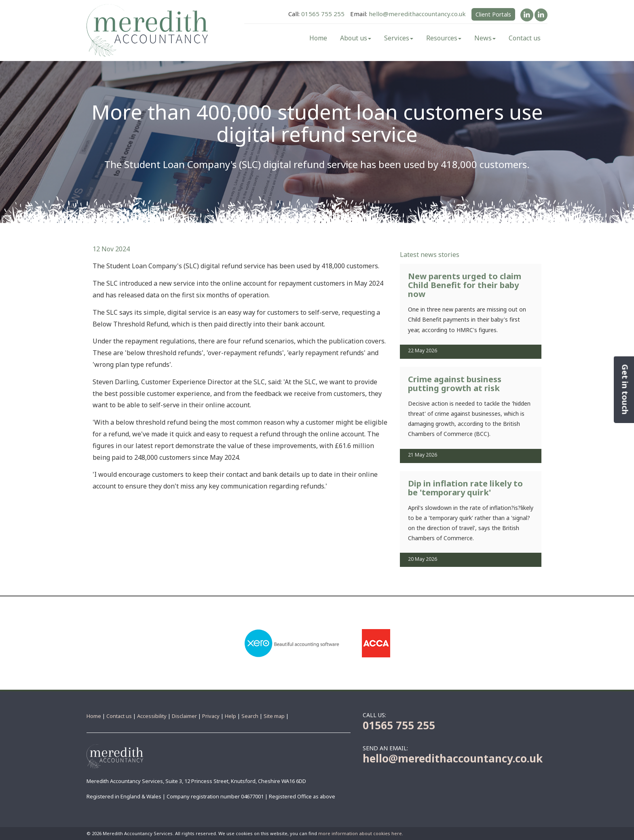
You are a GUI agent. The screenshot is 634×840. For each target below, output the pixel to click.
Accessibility (152, 716)
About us (356, 38)
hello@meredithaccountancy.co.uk (417, 14)
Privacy (211, 716)
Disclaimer (184, 716)
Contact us (525, 38)
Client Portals (493, 14)
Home (318, 38)
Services (399, 38)
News (485, 38)
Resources (444, 38)
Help (230, 716)
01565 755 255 (323, 14)
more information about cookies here (360, 833)
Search (250, 716)
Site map (274, 716)
